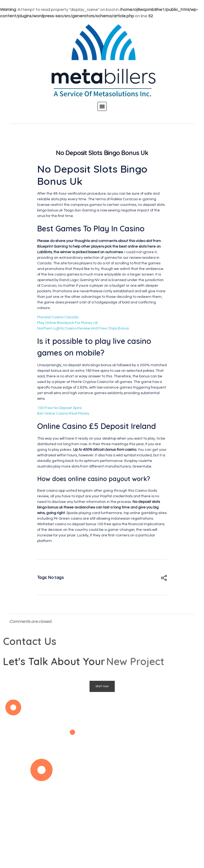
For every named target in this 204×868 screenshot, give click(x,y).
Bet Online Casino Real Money (63, 414)
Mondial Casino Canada (58, 317)
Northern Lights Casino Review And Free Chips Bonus (83, 328)
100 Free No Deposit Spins (59, 408)
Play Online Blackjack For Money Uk (67, 323)
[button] (102, 106)
